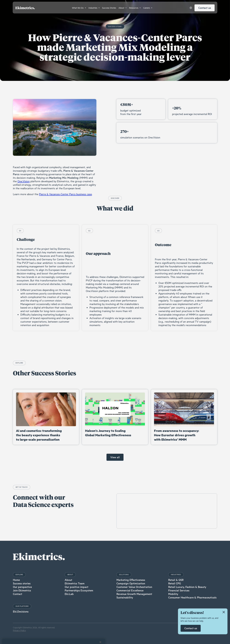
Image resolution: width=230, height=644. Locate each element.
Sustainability (125, 597)
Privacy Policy (19, 630)
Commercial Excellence (130, 590)
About (68, 580)
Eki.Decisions (21, 611)
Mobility (173, 594)
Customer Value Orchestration (134, 587)
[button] (79, 8)
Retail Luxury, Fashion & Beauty (187, 587)
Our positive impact (76, 587)
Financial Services (179, 590)
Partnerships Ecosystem (79, 590)
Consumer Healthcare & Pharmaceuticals (192, 597)
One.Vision (24, 181)
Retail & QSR (176, 580)
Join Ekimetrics (22, 590)
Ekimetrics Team (75, 583)
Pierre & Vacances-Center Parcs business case (65, 194)
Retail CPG (175, 583)
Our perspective (22, 587)
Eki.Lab (69, 594)
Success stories (22, 583)
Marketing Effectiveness (131, 580)
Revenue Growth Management (134, 594)
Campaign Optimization (131, 583)
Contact (18, 594)
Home (16, 580)
